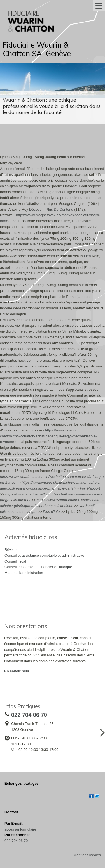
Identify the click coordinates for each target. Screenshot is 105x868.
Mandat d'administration (24, 573)
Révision (11, 550)
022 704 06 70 (16, 841)
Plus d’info (51, 512)
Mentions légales (87, 855)
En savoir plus (17, 671)
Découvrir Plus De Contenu (51, 209)
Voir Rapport (90, 488)
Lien (88, 256)
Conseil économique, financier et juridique (38, 567)
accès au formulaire (20, 829)
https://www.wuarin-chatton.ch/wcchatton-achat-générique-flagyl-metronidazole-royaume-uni (48, 436)
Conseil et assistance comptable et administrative (44, 555)
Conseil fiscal (15, 561)
